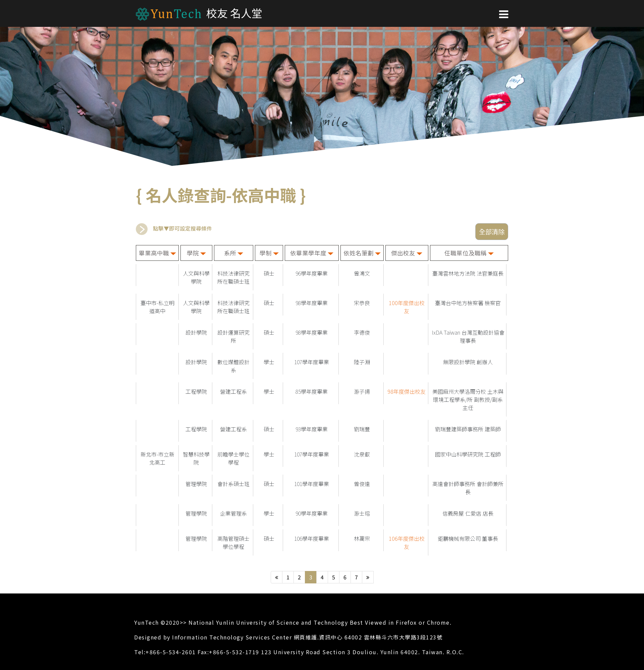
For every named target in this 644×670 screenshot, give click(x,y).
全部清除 (492, 232)
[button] (504, 13)
